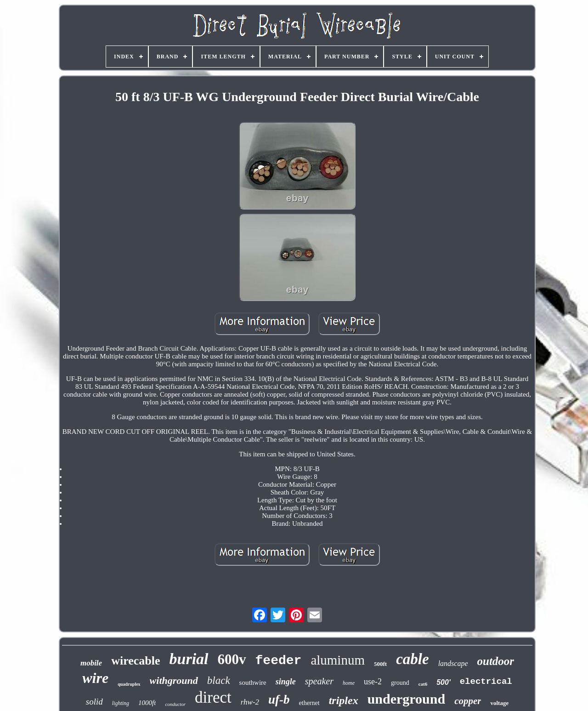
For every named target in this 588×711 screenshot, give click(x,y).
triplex (344, 700)
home (349, 683)
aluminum (338, 660)
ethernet (309, 703)
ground (400, 683)
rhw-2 (250, 702)
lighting (121, 703)
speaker (319, 681)
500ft (380, 664)
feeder (279, 661)
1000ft (147, 703)
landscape (453, 663)
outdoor (496, 661)
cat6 (423, 684)
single (286, 682)
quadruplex (129, 684)
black (219, 680)
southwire (253, 683)
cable (412, 659)
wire (95, 678)
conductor (175, 704)
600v (232, 659)
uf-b (279, 700)
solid (94, 702)
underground (407, 699)
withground (174, 680)
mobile (91, 663)
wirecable (136, 661)
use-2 (373, 682)
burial (189, 659)
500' (444, 682)
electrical (486, 682)
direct (213, 697)
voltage (499, 703)
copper (468, 701)
